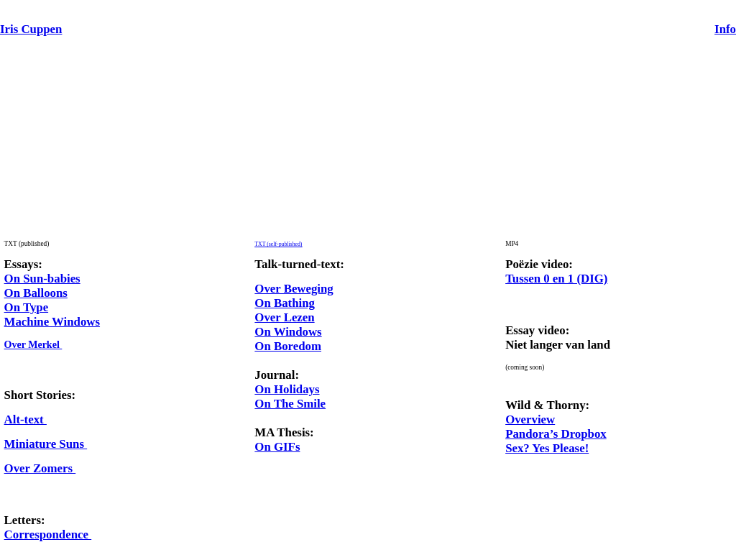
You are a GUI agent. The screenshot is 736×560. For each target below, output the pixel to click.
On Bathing (285, 303)
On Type (27, 307)
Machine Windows (52, 322)
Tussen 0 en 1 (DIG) (556, 279)
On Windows (288, 332)
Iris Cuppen (31, 29)
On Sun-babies (42, 279)
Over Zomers (40, 468)
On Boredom (288, 346)
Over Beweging (294, 289)
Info (725, 29)
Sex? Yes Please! (547, 448)
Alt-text (26, 419)
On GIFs (277, 447)
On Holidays (287, 389)
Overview (530, 419)
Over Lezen (284, 317)
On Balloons (36, 293)
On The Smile (290, 404)
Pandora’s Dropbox (556, 434)
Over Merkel (33, 345)
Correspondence (48, 534)
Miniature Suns (46, 444)
